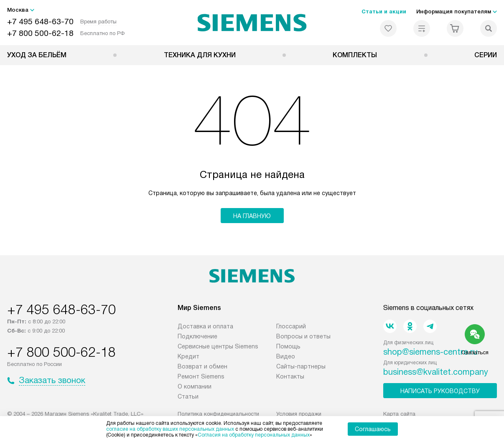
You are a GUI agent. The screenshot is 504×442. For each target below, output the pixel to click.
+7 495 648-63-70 (40, 22)
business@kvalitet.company (436, 372)
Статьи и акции (384, 11)
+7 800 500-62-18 (40, 33)
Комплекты (355, 55)
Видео (286, 356)
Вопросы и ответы (303, 336)
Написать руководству (440, 391)
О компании (195, 386)
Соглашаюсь (373, 429)
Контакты (290, 376)
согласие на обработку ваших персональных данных (170, 429)
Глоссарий (291, 326)
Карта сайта (399, 414)
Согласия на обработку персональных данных (254, 435)
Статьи (188, 396)
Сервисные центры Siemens (218, 346)
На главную (252, 216)
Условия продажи (299, 414)
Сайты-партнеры (301, 366)
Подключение (197, 336)
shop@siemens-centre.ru (430, 352)
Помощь (288, 346)
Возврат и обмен (202, 366)
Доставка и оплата (205, 326)
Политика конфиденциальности (218, 414)
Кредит (188, 356)
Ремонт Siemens (201, 376)
